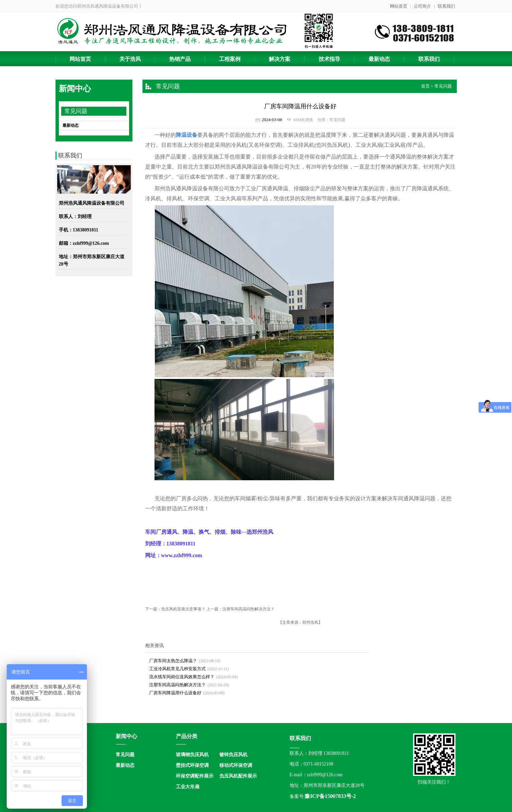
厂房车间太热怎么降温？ (173, 661)
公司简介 (422, 6)
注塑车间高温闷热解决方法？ (248, 609)
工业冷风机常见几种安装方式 (177, 669)
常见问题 (76, 111)
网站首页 (399, 6)
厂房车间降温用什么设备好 (175, 693)
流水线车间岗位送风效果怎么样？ (182, 677)
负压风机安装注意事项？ (183, 609)
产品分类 (187, 736)
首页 (425, 86)
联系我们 (446, 6)
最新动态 (71, 125)
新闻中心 (126, 736)
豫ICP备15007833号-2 (330, 796)
